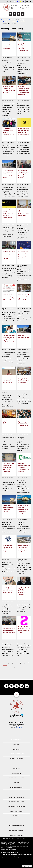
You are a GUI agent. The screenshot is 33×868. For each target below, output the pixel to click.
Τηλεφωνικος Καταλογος (17, 826)
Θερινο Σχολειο (11, 184)
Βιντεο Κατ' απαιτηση (16, 835)
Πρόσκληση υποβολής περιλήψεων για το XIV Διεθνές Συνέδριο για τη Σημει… (24, 630)
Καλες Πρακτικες (27, 308)
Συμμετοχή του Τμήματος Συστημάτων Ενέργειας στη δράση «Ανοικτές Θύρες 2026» (9, 630)
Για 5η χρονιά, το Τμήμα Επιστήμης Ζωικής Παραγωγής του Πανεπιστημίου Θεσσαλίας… (9, 255)
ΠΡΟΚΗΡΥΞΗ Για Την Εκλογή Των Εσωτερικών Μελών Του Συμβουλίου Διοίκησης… (23, 509)
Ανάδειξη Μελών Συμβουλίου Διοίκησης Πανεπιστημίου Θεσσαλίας (8, 508)
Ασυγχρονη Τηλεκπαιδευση (17, 797)
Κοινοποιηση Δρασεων (16, 787)
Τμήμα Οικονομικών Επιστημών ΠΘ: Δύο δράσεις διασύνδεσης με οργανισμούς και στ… (24, 381)
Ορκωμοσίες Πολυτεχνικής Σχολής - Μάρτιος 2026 (24, 337)
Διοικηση (10, 57)
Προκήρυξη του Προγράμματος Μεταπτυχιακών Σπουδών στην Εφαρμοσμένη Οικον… (24, 47)
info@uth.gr (19, 728)
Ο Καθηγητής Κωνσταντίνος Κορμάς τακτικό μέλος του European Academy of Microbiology (24, 90)
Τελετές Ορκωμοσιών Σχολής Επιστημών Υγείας (8, 422)
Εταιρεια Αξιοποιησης (17, 759)
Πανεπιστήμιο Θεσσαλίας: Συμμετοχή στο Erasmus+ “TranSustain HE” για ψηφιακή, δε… (24, 467)
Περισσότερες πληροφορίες (9, 849)
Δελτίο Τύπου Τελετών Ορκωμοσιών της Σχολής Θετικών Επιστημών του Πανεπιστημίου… (8, 467)
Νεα (8, 559)
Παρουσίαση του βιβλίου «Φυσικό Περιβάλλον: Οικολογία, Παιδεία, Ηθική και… (24, 213)
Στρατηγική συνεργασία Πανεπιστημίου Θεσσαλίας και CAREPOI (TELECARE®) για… (9, 89)
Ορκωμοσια (25, 349)
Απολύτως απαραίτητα (11, 853)
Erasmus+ (25, 478)
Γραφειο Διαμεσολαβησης (17, 802)
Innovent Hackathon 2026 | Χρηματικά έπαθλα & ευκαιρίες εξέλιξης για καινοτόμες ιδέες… (8, 214)
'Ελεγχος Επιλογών (10, 845)
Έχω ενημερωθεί (27, 866)
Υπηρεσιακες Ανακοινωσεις (16, 778)
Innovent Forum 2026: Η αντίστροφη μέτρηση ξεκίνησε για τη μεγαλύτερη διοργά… (24, 131)
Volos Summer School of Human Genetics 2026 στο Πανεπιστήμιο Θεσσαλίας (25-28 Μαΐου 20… (9, 174)
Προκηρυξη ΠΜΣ (26, 57)
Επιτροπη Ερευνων (16, 740)
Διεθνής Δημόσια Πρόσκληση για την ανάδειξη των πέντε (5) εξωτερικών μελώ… (9, 548)
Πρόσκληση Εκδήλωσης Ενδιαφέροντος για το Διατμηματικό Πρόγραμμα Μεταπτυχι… (9, 338)
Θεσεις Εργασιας (16, 773)
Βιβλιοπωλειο (16, 749)
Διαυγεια (16, 783)
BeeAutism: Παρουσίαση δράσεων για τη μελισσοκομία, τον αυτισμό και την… (24, 423)
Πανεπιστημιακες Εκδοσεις (16, 754)
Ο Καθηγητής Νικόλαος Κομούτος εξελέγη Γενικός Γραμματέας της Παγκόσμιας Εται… (8, 590)
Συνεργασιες (25, 434)
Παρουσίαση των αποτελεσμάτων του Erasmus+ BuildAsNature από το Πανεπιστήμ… (8, 132)
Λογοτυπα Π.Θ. (17, 816)
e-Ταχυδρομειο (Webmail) (17, 831)
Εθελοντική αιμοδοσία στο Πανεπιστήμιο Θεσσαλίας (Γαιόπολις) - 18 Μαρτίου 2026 (9, 297)
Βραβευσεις (10, 601)
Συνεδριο (25, 641)
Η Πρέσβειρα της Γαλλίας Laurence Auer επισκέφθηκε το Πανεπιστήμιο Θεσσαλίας (24, 174)
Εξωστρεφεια (10, 101)
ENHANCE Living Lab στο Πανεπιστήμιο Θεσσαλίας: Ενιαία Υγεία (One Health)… (8, 380)
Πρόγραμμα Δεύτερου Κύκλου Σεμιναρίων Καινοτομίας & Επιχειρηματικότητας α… (23, 255)
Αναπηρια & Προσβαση (16, 811)
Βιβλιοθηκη (17, 745)
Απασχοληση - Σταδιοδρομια (17, 807)
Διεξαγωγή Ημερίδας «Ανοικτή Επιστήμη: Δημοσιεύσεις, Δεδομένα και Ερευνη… (24, 297)
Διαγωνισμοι (16, 769)
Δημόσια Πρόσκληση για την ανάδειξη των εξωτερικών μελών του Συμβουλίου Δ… (24, 548)
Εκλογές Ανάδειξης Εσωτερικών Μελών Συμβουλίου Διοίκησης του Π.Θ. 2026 (8, 46)
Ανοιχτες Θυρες (11, 641)
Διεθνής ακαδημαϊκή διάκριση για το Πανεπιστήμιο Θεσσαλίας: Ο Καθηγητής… (23, 591)
